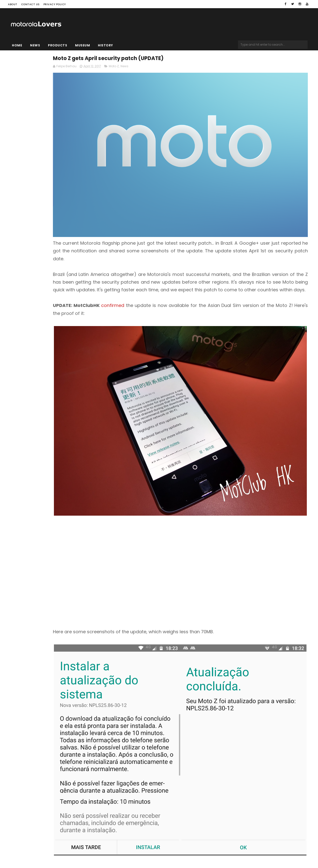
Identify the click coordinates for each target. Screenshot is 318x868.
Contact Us (30, 4)
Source (120, 757)
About (13, 4)
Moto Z (175, 69)
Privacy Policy (55, 4)
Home (17, 45)
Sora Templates (39, 849)
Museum (82, 45)
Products (58, 45)
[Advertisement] (210, 501)
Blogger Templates (71, 849)
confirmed (174, 275)
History (105, 45)
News (35, 45)
